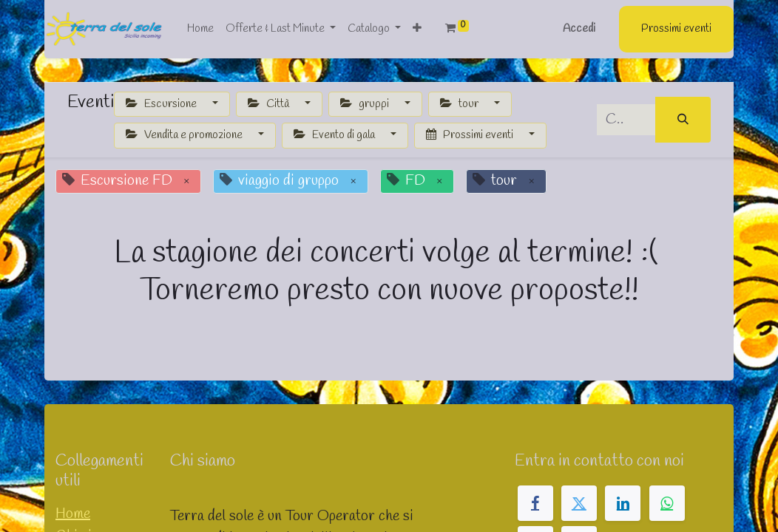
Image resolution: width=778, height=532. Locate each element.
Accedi (579, 29)
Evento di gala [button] (335, 135)
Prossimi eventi (676, 29)
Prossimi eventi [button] (471, 135)
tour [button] (460, 104)
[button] (417, 29)
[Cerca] (683, 120)
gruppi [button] (366, 104)
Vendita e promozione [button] (185, 135)
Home (73, 514)
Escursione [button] (162, 104)
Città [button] (270, 104)
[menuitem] (200, 29)
